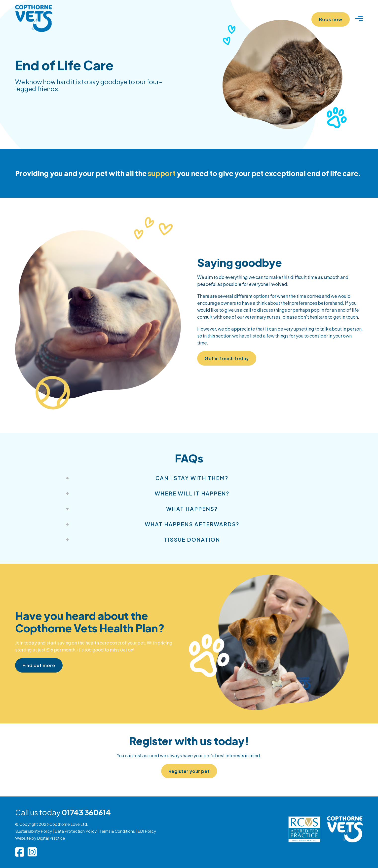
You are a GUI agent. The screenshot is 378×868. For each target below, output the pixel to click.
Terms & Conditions (117, 831)
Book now (331, 19)
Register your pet (189, 771)
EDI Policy (147, 831)
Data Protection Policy (76, 831)
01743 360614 (86, 812)
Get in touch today (227, 358)
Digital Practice (51, 838)
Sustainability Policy (34, 831)
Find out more (39, 665)
